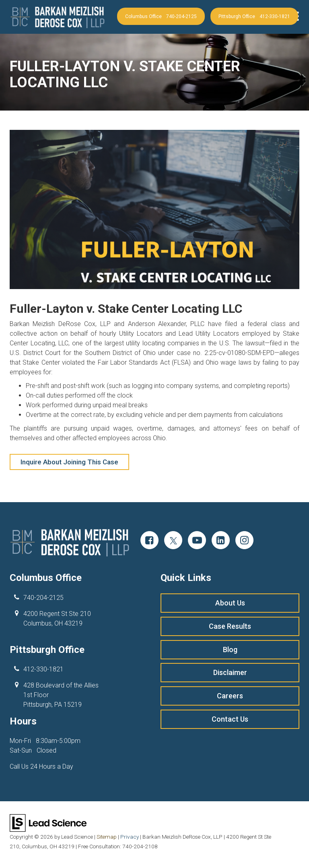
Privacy (130, 837)
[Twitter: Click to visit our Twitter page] (173, 541)
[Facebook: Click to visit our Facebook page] (149, 541)
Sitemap (107, 837)
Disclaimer (230, 672)
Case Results (230, 626)
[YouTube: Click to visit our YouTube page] (197, 541)
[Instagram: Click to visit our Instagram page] (244, 541)
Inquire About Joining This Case (69, 462)
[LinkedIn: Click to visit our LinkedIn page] (221, 541)
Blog (230, 649)
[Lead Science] (48, 823)
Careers (230, 695)
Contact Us (230, 718)
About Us (230, 602)
